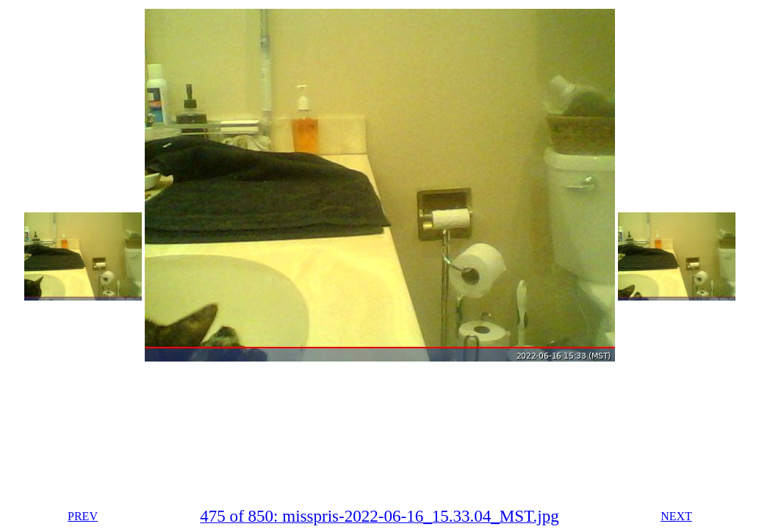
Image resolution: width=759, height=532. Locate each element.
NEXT (676, 516)
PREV (83, 516)
